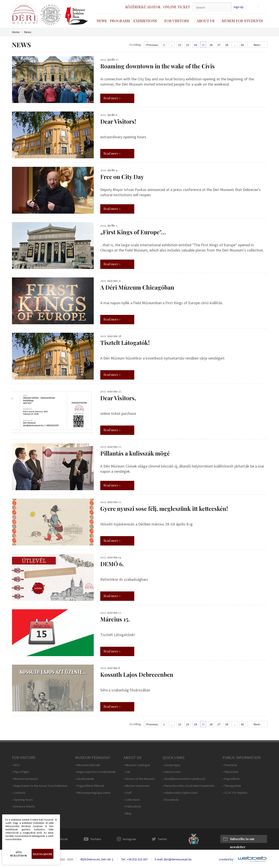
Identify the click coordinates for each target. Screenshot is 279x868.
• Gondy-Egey (171, 765)
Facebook (61, 839)
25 (203, 45)
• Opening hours (22, 800)
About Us (206, 21)
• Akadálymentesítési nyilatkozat (184, 779)
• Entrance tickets (24, 806)
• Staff (128, 793)
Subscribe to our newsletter (242, 840)
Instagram (129, 839)
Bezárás (54, 821)
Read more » (112, 98)
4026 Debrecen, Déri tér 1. (97, 859)
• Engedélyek (231, 779)
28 (227, 45)
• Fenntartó (230, 765)
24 (195, 45)
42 (242, 45)
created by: (226, 859)
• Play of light (20, 772)
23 (187, 45)
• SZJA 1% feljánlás (235, 793)
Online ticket (177, 7)
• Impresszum (172, 772)
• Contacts (19, 793)
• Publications (132, 806)
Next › (257, 45)
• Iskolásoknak (85, 779)
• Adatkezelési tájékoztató (180, 793)
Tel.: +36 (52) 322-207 (134, 859)
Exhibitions (145, 21)
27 (219, 45)
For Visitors (177, 21)
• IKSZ (16, 765)
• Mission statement (137, 786)
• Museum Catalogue (137, 765)
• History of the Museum (139, 779)
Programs (120, 21)
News (102, 21)
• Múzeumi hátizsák (88, 765)
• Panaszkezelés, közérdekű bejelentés (189, 786)
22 (180, 45)
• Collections (132, 800)
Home (16, 32)
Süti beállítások (19, 854)
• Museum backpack (25, 779)
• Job (127, 772)
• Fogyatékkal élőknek (90, 786)
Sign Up (239, 7)
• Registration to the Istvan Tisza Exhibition (40, 786)
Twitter (162, 839)
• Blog (127, 813)
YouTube (96, 839)
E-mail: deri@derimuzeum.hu (173, 859)
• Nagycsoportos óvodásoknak (95, 772)
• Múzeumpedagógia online (93, 793)
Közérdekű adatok (143, 7)
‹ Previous (151, 45)
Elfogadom (43, 854)
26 (211, 45)
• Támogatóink (232, 786)
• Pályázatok (231, 772)
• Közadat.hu (171, 800)
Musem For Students (242, 21)
